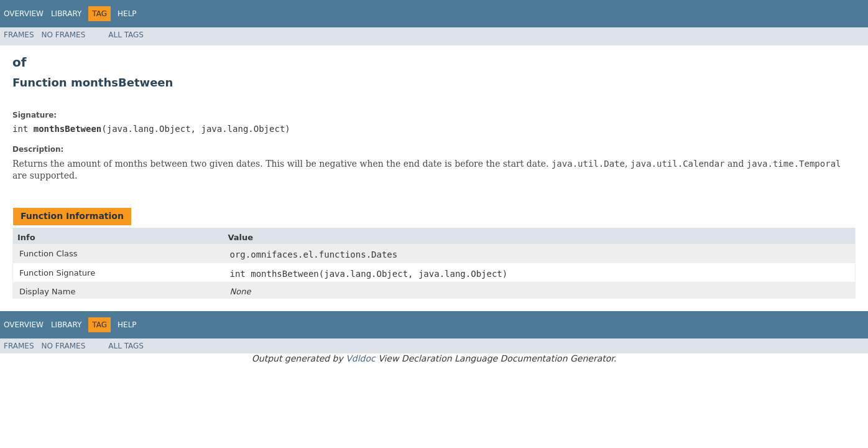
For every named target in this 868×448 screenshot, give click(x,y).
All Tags (126, 35)
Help (127, 14)
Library (66, 14)
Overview (24, 14)
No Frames (64, 35)
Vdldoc (361, 358)
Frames (19, 35)
